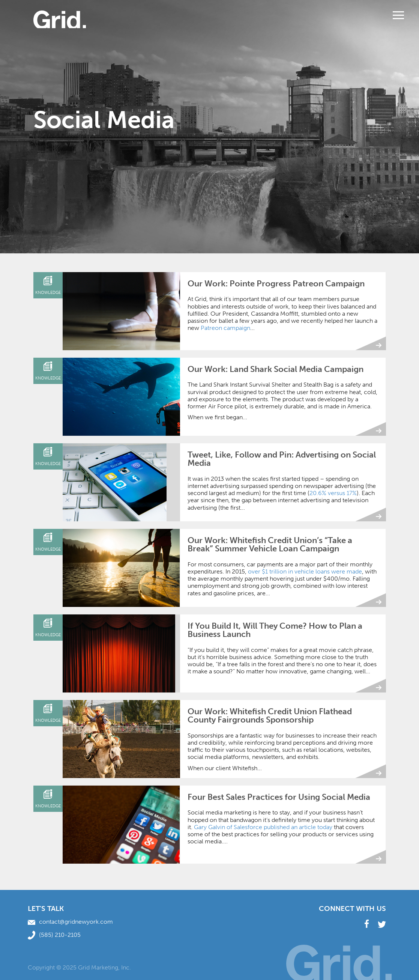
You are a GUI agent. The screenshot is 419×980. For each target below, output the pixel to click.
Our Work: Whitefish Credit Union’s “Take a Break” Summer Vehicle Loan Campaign (270, 544)
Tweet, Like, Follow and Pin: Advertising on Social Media (282, 459)
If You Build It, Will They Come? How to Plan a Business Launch (275, 630)
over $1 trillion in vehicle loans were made (305, 571)
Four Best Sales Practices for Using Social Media (279, 797)
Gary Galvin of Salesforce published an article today (263, 827)
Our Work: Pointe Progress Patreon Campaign (276, 284)
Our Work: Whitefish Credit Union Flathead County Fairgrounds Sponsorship (270, 716)
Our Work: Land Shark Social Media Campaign (276, 369)
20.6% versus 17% (333, 493)
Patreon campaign (225, 328)
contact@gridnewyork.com (70, 922)
